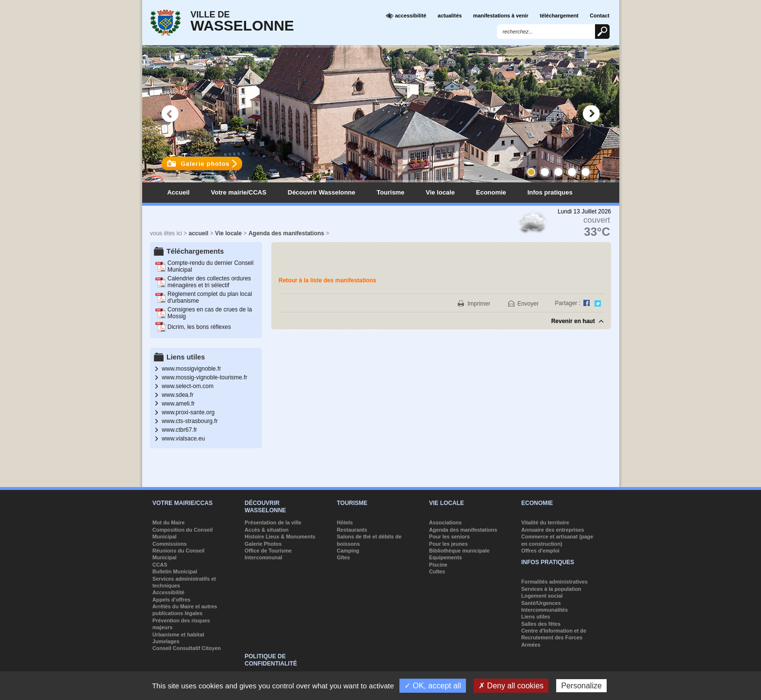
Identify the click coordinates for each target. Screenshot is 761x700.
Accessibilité (168, 592)
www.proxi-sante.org (188, 412)
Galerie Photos (263, 544)
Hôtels (345, 522)
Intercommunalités (545, 610)
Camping (348, 551)
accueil (199, 233)
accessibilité (406, 16)
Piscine (438, 565)
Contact (599, 16)
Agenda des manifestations (286, 233)
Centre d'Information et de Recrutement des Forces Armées (554, 638)
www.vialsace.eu (183, 439)
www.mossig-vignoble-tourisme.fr (204, 377)
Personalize (581, 686)
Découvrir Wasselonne (322, 192)
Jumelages (166, 641)
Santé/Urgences (541, 603)
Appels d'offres (171, 600)
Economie (491, 192)
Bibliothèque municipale (459, 551)
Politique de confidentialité (271, 660)
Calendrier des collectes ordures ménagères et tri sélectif (209, 282)
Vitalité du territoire (545, 522)
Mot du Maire (169, 522)
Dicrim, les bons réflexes (199, 327)
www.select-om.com (188, 386)
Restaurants (352, 530)
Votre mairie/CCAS (239, 192)
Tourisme (390, 192)
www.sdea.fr (177, 395)
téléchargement (559, 16)
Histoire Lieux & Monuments (280, 537)
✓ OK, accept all (433, 686)
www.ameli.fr (178, 404)
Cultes (437, 571)
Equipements (446, 557)
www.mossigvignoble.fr (191, 369)
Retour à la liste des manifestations (327, 280)
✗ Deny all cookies (511, 686)
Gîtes (343, 557)
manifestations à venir (501, 16)
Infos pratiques (550, 192)
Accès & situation (267, 530)
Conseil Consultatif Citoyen (187, 648)
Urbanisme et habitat (178, 635)
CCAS (160, 565)
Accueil (179, 192)
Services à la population (551, 589)
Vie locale (440, 192)
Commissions (170, 544)
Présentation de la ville (273, 522)
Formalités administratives (554, 582)
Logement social (542, 596)
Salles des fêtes (541, 624)
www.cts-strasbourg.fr (190, 421)
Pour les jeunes (448, 544)
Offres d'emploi (540, 551)
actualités (450, 16)
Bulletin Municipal (175, 571)
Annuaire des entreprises (553, 530)
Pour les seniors (449, 537)
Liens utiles (536, 617)
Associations (445, 522)
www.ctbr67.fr (179, 430)
